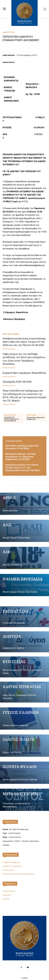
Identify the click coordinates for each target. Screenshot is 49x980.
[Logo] (24, 938)
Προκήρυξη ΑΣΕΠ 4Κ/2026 (17, 382)
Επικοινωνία (10, 822)
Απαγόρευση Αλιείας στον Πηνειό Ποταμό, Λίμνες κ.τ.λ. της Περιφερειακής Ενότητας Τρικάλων (23, 468)
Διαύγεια (7, 895)
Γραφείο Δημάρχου (11, 862)
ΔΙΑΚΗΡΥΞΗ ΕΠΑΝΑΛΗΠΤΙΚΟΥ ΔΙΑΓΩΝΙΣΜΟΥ (11, 419)
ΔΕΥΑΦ (6, 899)
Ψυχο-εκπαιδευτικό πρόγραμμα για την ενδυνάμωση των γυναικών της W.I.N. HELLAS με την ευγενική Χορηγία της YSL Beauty (24, 396)
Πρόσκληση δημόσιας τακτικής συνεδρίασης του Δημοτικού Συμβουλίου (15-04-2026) (20, 457)
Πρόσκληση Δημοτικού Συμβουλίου (36, 418)
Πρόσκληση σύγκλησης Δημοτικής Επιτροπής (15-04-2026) (22, 447)
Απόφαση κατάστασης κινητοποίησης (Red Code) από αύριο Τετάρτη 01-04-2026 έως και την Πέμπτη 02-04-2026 (24, 342)
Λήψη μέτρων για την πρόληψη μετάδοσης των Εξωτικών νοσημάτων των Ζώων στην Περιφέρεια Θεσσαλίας (24, 359)
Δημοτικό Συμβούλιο (12, 866)
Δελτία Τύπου (9, 32)
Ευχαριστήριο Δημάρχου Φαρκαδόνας (24, 373)
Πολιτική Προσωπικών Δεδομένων (19, 874)
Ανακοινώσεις (9, 349)
